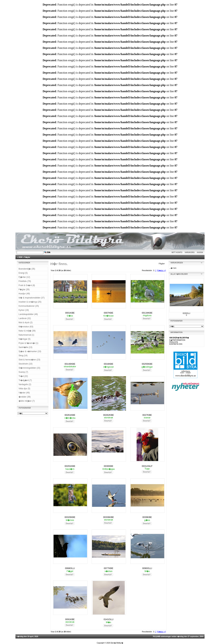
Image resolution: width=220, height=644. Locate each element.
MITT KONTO (177, 252)
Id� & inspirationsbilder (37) (32, 298)
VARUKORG (190, 252)
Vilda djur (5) (24, 389)
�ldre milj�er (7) (27, 401)
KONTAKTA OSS (176, 344)
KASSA (200, 252)
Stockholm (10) (26, 364)
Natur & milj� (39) (27, 331)
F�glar (27, 257)
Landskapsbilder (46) (28, 314)
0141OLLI (109, 619)
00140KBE (70, 364)
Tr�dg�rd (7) (25, 380)
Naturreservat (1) (26, 335)
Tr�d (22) (23, 376)
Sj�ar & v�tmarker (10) (30, 351)
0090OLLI (147, 568)
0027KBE (147, 415)
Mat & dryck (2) (26, 323)
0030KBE (109, 466)
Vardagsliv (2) (25, 384)
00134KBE (147, 313)
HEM (20, 257)
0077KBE (109, 568)
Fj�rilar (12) (24, 277)
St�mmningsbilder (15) (29, 368)
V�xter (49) (24, 393)
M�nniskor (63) (26, 327)
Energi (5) (23, 273)
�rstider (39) (25, 397)
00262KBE (108, 415)
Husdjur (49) (24, 294)
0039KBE (147, 517)
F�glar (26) (24, 289)
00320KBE (70, 517)
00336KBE (108, 517)
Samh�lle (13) (25, 347)
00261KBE (70, 415)
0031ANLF (147, 466)
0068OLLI (70, 568)
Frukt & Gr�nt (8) (27, 285)
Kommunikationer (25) (29, 306)
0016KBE (109, 364)
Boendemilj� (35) (27, 269)
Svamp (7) (23, 372)
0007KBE (109, 313)
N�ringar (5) (24, 339)
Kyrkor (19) (24, 310)
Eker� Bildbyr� (117, 643)
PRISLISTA (174, 342)
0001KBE (70, 313)
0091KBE (70, 619)
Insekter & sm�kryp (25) (30, 302)
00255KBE (147, 364)
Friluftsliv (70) (25, 281)
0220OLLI (186, 313)
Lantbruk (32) (25, 318)
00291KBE (70, 466)
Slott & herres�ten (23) (29, 360)
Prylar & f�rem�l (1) (28, 343)
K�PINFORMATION (177, 340)
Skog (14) (23, 356)
